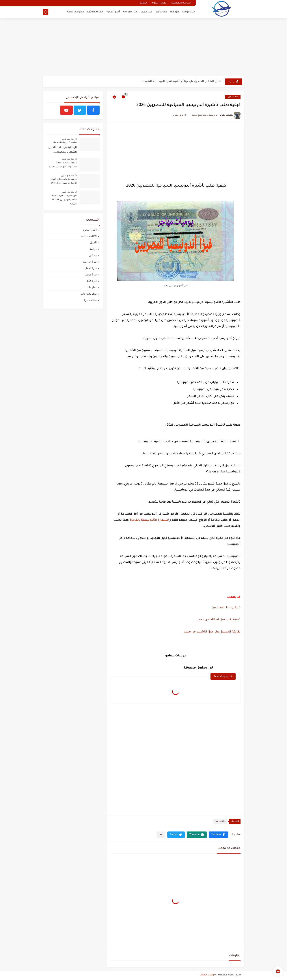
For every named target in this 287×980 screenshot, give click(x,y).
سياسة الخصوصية (181, 3)
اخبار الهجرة (90, 230)
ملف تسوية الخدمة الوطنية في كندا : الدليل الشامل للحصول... (63, 148)
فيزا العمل (146, 12)
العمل (93, 242)
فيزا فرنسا (189, 12)
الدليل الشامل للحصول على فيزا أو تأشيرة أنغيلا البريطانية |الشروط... (181, 81)
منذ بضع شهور (68, 139)
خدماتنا (143, 3)
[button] (218, 835)
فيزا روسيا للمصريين (226, 608)
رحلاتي (93, 255)
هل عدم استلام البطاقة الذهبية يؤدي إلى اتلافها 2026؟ (64, 200)
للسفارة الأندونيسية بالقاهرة (149, 520)
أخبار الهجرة (113, 12)
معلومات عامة (76, 12)
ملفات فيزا (161, 12)
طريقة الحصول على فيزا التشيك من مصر (212, 632)
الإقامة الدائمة (95, 12)
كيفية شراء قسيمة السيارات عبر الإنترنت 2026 (63, 165)
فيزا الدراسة (130, 12)
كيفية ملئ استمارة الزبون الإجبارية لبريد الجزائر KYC (63, 181)
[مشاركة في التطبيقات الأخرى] (161, 835)
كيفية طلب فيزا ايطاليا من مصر (219, 620)
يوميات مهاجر (208, 975)
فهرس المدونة (159, 3)
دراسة (93, 249)
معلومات (92, 287)
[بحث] (46, 12)
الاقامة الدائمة (89, 236)
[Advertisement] (143, 48)
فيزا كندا (175, 12)
